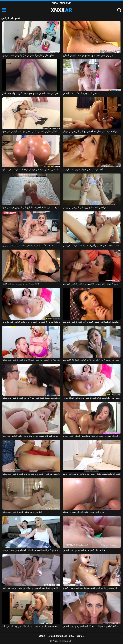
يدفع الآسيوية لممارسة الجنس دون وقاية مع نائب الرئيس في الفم (31, 588)
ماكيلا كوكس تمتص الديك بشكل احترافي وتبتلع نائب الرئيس (90, 626)
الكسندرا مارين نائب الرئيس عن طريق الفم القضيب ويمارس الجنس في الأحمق (92, 588)
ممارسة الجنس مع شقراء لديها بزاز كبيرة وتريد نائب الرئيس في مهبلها (31, 474)
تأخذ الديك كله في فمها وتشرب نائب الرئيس (83, 169)
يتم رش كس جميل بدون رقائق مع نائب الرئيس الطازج (88, 55)
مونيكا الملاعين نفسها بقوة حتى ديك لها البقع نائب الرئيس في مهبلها (31, 169)
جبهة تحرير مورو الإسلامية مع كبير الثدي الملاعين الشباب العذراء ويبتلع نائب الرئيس (31, 550)
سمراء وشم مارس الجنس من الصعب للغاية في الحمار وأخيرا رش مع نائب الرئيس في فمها (92, 246)
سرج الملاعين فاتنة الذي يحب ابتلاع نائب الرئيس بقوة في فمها (31, 207)
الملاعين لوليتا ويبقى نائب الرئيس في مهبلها (22, 512)
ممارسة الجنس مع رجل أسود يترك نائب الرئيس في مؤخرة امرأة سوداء (92, 398)
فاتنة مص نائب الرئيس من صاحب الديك (21, 284)
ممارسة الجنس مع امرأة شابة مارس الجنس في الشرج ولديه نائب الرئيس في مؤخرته (31, 322)
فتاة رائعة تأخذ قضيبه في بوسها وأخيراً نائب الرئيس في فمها (30, 436)
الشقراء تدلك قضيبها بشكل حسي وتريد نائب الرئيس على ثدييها (92, 474)
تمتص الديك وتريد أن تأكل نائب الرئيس (80, 93)
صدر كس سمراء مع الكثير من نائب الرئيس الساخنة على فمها (91, 360)
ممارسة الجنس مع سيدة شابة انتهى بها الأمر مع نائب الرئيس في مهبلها (31, 398)
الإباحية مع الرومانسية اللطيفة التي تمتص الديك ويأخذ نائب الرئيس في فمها (92, 322)
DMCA (42, 636)
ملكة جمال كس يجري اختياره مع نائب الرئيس (84, 550)
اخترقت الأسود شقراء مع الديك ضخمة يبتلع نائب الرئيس (28, 246)
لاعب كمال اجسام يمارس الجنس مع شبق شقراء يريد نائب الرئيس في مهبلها (31, 360)
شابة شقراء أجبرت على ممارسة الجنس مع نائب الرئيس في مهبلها (92, 131)
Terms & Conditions (57, 636)
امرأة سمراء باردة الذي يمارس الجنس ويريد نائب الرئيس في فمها (92, 284)
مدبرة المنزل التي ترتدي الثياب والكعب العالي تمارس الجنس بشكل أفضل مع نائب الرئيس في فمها (31, 131)
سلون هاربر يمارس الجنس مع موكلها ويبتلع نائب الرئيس (28, 55)
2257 (72, 636)
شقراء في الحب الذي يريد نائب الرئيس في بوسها (85, 207)
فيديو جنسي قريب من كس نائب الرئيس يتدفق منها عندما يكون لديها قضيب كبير (31, 93)
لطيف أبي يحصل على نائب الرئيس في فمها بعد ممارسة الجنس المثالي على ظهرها (92, 436)
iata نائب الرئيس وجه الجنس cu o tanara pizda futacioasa (30, 626)
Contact (80, 636)
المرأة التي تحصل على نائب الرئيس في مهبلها (84, 512)
